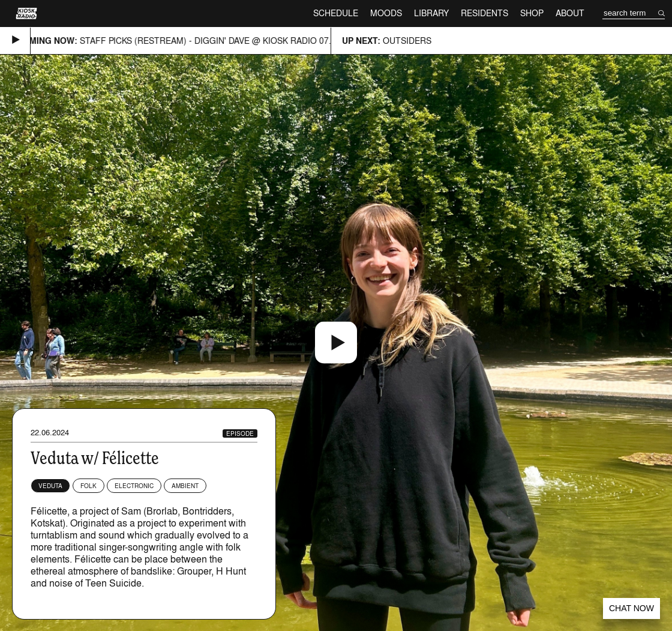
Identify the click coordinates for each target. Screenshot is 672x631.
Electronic (134, 486)
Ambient (185, 486)
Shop (532, 13)
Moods (386, 13)
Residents (484, 13)
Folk (88, 486)
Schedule (336, 13)
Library (431, 13)
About (570, 13)
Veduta (50, 486)
